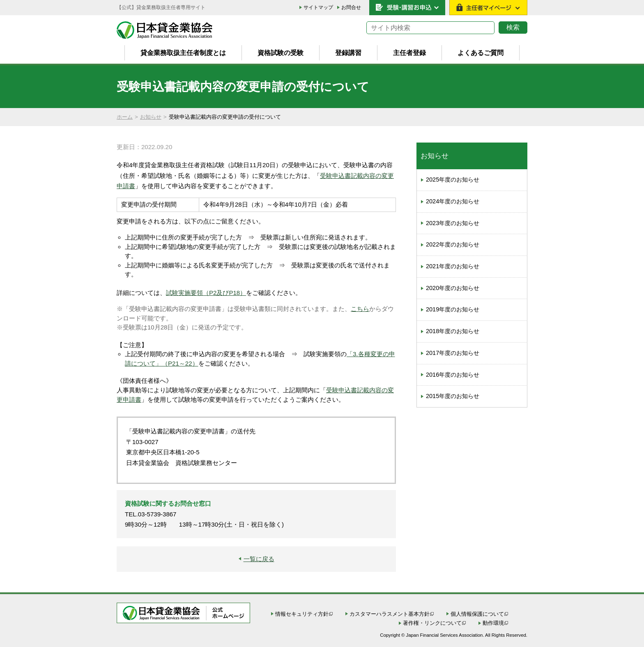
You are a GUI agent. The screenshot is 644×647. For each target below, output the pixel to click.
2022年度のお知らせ (453, 244)
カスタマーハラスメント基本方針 (390, 614)
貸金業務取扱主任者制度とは (183, 53)
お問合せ (351, 7)
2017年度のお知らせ (453, 353)
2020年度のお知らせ (453, 288)
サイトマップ (318, 7)
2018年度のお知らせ (453, 331)
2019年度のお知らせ (453, 309)
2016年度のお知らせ (453, 375)
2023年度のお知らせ (453, 223)
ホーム (125, 117)
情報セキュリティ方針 (302, 614)
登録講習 (348, 53)
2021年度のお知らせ (453, 266)
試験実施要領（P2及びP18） (206, 293)
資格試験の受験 (281, 53)
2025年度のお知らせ (453, 180)
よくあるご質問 (481, 53)
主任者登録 (409, 53)
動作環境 (493, 623)
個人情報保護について (477, 614)
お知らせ (151, 117)
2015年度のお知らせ (453, 396)
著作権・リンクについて (432, 623)
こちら (360, 309)
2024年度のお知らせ (453, 201)
